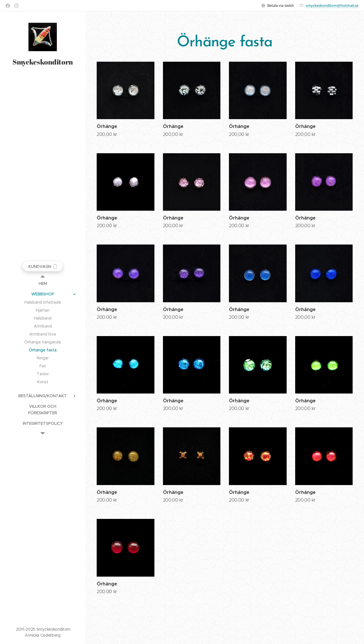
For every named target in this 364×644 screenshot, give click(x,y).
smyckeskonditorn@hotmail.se (332, 5)
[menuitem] (43, 284)
